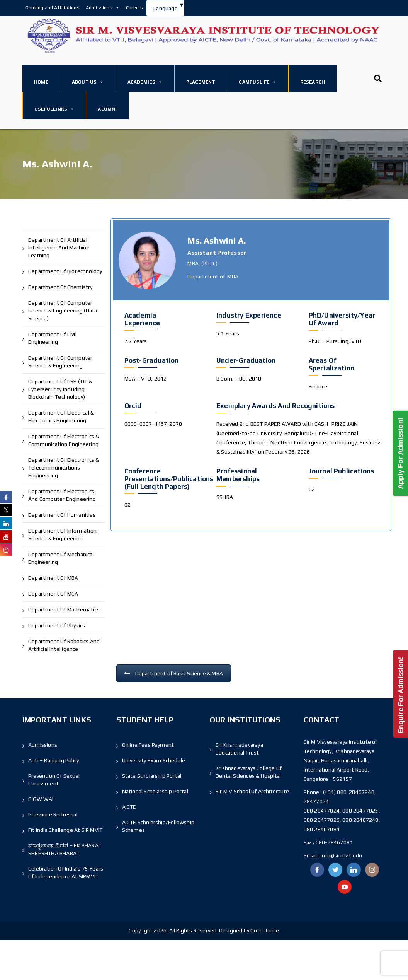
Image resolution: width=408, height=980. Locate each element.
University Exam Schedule (154, 760)
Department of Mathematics (64, 610)
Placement (201, 82)
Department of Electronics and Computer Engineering (62, 495)
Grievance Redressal (53, 814)
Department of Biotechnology (65, 271)
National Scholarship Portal (155, 791)
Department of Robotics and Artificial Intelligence (64, 645)
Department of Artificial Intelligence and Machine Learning (59, 248)
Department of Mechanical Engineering (61, 558)
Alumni (107, 109)
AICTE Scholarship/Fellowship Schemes (158, 826)
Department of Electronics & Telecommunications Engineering (64, 468)
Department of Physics (57, 625)
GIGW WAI (41, 799)
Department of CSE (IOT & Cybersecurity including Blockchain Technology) (60, 389)
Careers (134, 8)
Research (313, 82)
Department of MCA (53, 594)
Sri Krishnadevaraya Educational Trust (239, 749)
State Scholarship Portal (152, 776)
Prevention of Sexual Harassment (54, 780)
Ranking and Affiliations (53, 8)
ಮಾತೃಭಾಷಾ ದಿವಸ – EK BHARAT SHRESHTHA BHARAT (65, 849)
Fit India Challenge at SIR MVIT (65, 830)
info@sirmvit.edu (341, 855)
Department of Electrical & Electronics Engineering (61, 417)
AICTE (129, 807)
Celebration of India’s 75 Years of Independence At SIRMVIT (66, 872)
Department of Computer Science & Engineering (60, 362)
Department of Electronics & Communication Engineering (64, 440)
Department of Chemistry (60, 287)
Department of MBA (53, 578)
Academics (145, 82)
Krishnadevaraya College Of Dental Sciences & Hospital (249, 772)
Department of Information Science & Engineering (62, 534)
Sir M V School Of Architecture (252, 791)
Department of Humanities (62, 515)
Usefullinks (54, 109)
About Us (88, 82)
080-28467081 (334, 842)
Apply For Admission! (400, 453)
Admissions (103, 8)
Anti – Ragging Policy (54, 760)
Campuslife (258, 82)
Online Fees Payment (148, 745)
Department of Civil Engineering (52, 338)
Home (41, 82)
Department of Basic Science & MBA (174, 673)
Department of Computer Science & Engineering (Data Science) (63, 311)
